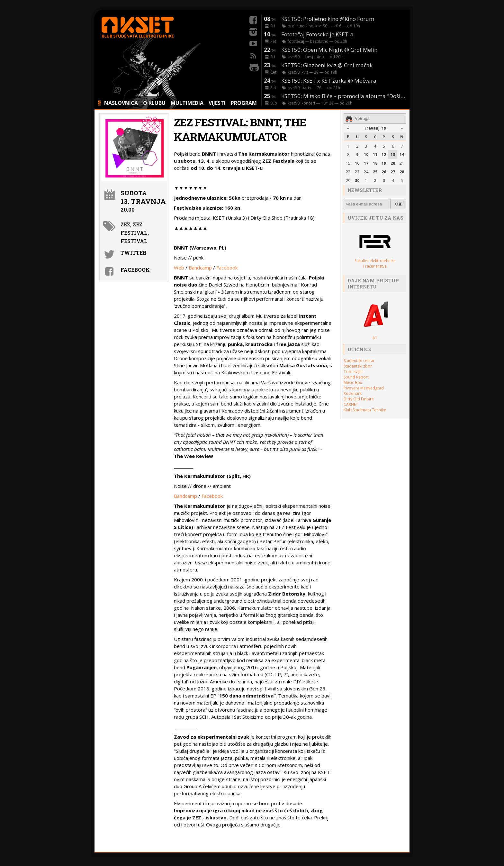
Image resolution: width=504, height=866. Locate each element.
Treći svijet (353, 372)
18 (375, 163)
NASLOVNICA (121, 103)
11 (375, 155)
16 (357, 163)
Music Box (353, 383)
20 (393, 163)
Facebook (227, 268)
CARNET (351, 404)
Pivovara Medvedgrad (364, 388)
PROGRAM (244, 103)
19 (384, 163)
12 (384, 155)
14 (402, 155)
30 (357, 181)
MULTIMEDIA (187, 103)
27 (393, 172)
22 (348, 172)
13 (393, 155)
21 (402, 163)
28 (402, 172)
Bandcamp (200, 268)
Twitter (134, 253)
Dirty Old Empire (359, 399)
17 (366, 163)
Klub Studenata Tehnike (365, 410)
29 (348, 181)
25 (375, 172)
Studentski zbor (358, 366)
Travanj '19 (375, 128)
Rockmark (353, 393)
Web (179, 268)
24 (366, 172)
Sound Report (356, 377)
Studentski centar (359, 361)
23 (357, 172)
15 (348, 163)
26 (384, 172)
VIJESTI (217, 103)
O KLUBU (154, 103)
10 (366, 155)
